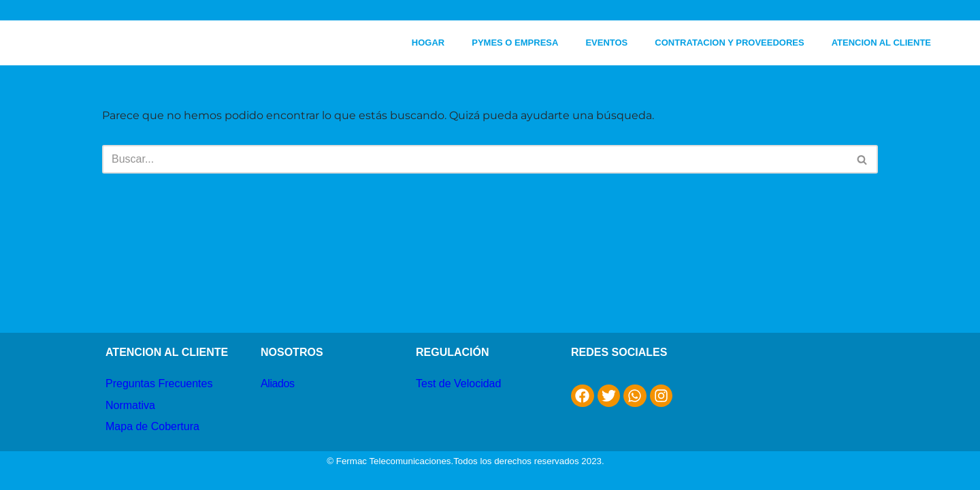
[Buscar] (475, 159)
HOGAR (428, 43)
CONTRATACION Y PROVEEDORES (729, 43)
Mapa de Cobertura (152, 426)
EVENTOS (606, 43)
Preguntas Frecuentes (159, 383)
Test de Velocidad (458, 383)
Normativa (130, 405)
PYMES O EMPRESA (515, 43)
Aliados (278, 383)
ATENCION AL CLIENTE (881, 43)
